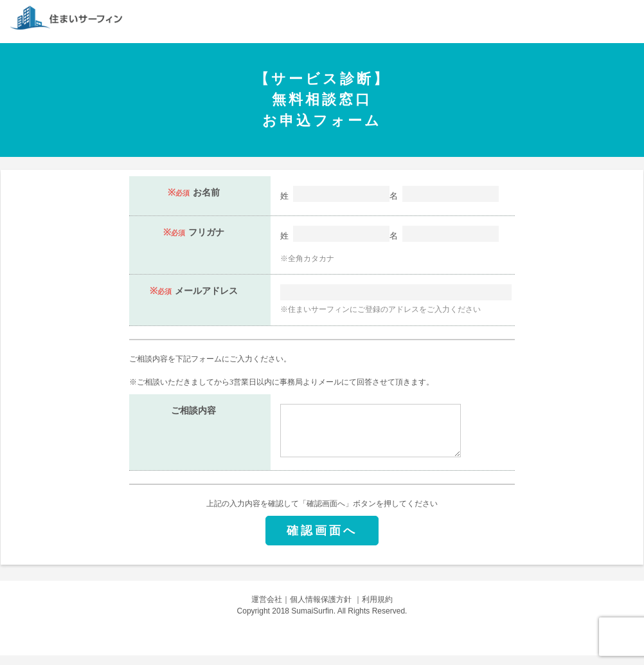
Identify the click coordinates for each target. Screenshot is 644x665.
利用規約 (377, 609)
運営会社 (267, 609)
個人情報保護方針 (321, 609)
